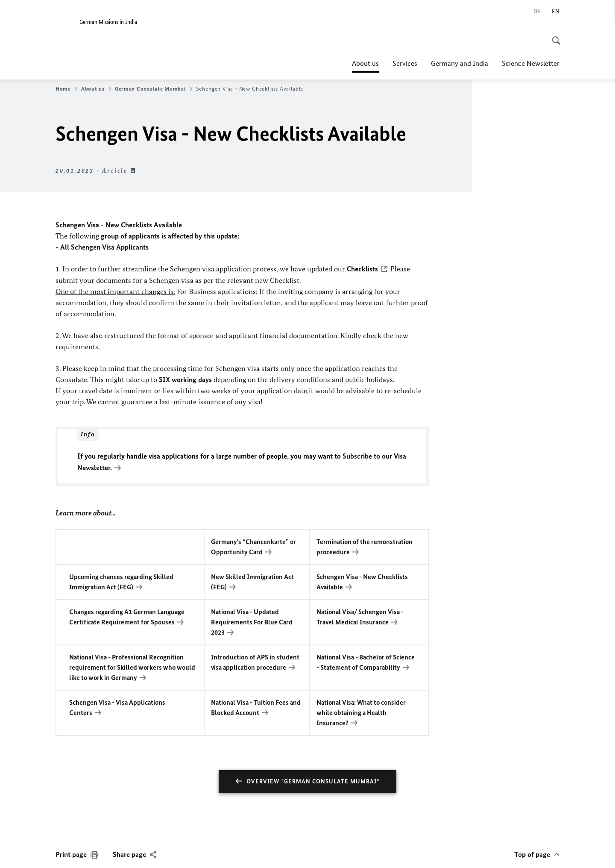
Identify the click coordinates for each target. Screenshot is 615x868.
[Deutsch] (537, 12)
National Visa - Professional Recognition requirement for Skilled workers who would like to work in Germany (132, 666)
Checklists (362, 269)
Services (405, 63)
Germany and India (460, 63)
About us (365, 63)
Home (66, 89)
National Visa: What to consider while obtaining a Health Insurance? (361, 711)
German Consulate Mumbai (154, 89)
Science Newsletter (531, 63)
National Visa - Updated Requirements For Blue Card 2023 (252, 621)
